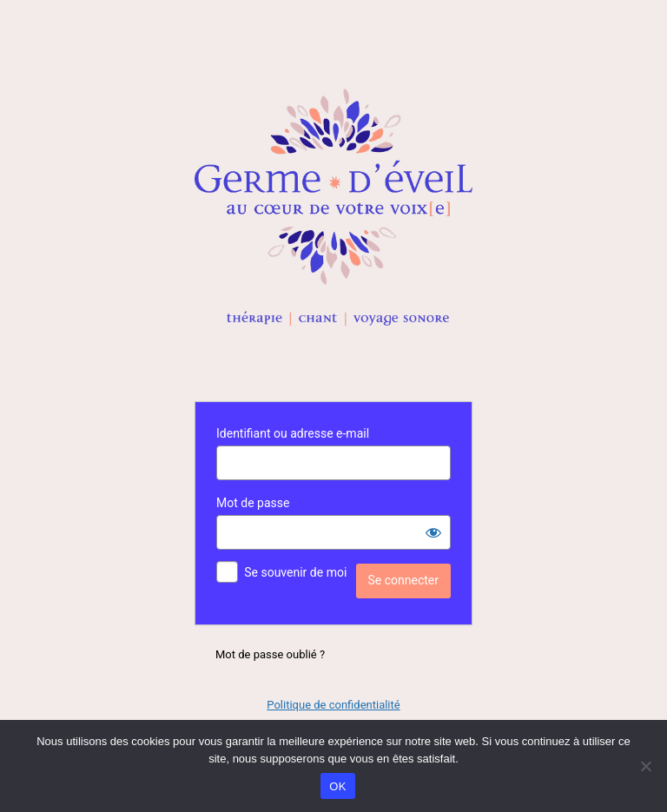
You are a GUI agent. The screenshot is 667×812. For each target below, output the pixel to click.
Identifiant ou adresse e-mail (293, 433)
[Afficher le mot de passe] (433, 532)
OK (337, 786)
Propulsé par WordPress (333, 207)
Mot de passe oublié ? (270, 654)
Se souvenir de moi (295, 572)
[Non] (645, 766)
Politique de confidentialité (333, 705)
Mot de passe (253, 503)
